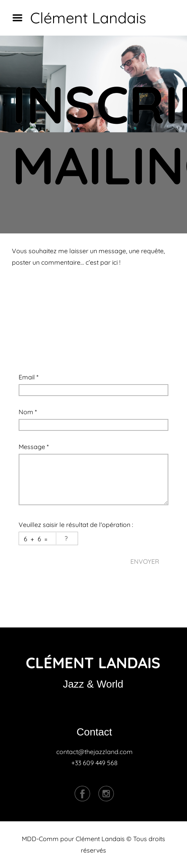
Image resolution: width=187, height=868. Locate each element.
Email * (29, 377)
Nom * (28, 412)
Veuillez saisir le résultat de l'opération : (76, 525)
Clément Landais (88, 18)
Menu (20, 18)
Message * (34, 447)
